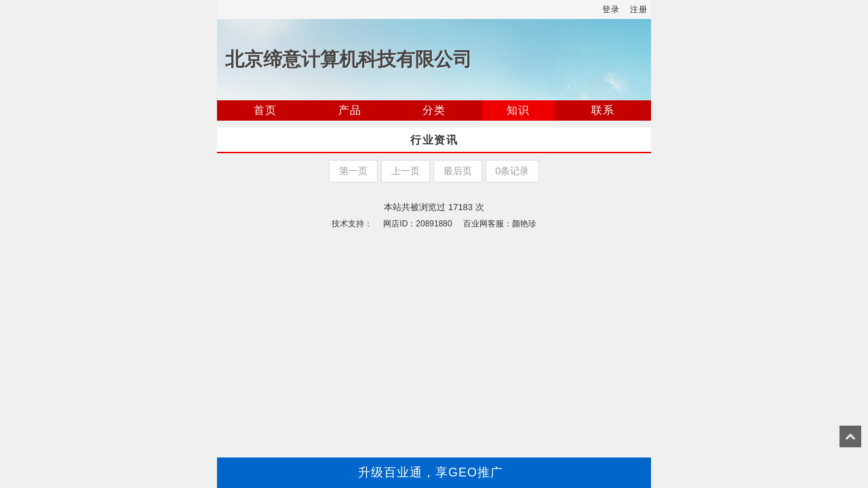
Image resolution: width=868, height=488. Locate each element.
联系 (603, 110)
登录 (611, 9)
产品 (350, 110)
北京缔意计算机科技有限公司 (349, 59)
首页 (265, 110)
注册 (639, 9)
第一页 (353, 171)
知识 (518, 110)
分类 (434, 110)
